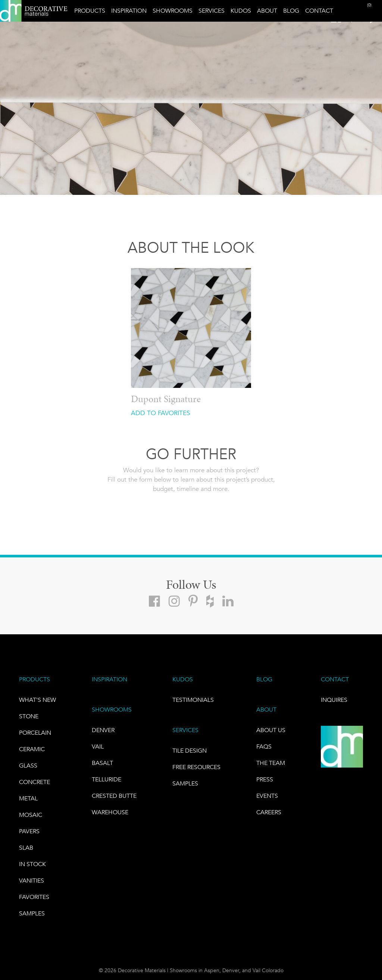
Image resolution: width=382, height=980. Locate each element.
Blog (291, 11)
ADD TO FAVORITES (160, 413)
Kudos (241, 11)
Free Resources (196, 767)
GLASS (28, 766)
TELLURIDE (107, 779)
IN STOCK (32, 864)
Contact (319, 11)
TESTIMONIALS (193, 700)
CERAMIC (32, 749)
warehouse (110, 812)
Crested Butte (114, 796)
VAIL (98, 746)
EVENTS (267, 796)
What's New (37, 700)
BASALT (102, 763)
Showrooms (173, 11)
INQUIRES (334, 700)
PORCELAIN (35, 733)
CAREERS (269, 812)
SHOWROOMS (112, 710)
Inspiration (129, 11)
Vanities (32, 881)
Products (90, 11)
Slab (26, 848)
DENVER (103, 730)
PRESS (265, 779)
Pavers (29, 831)
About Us (271, 730)
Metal (28, 798)
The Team (271, 763)
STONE (29, 716)
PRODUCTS (35, 679)
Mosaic (31, 815)
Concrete (35, 782)
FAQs (264, 746)
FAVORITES (34, 897)
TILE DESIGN (190, 751)
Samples (32, 913)
